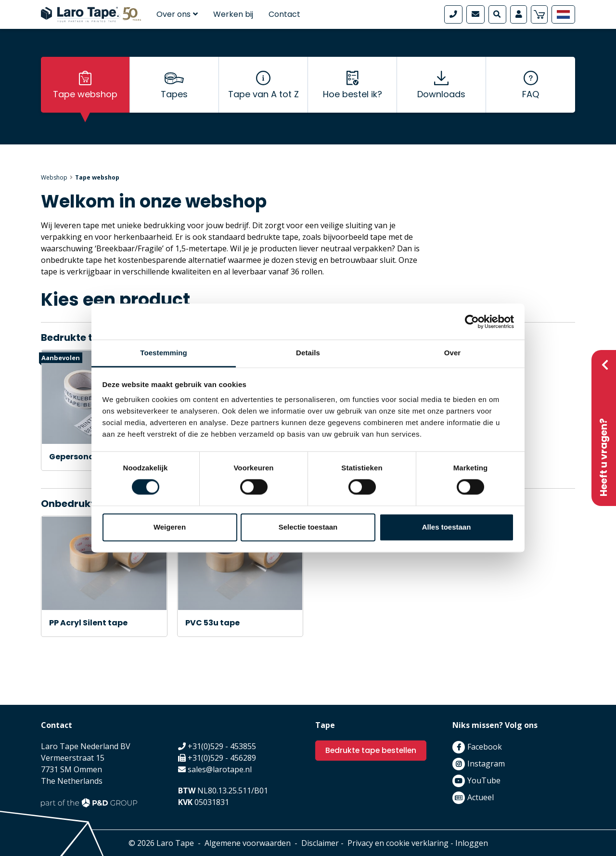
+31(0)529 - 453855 (222, 746)
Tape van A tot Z (263, 97)
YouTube (484, 780)
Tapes (174, 97)
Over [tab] (453, 353)
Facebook (485, 747)
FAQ (531, 97)
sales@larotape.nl (220, 769)
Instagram (486, 764)
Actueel (481, 797)
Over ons (177, 14)
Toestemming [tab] (164, 353)
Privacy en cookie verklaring (398, 843)
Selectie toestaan (308, 527)
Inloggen (472, 843)
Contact (284, 14)
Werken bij (233, 14)
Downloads (441, 97)
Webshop (54, 177)
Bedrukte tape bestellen (372, 750)
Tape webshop (85, 97)
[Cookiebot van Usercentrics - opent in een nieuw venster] (472, 322)
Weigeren (170, 527)
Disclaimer (320, 843)
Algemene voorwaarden (248, 843)
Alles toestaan (447, 527)
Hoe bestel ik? (353, 97)
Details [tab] (308, 353)
